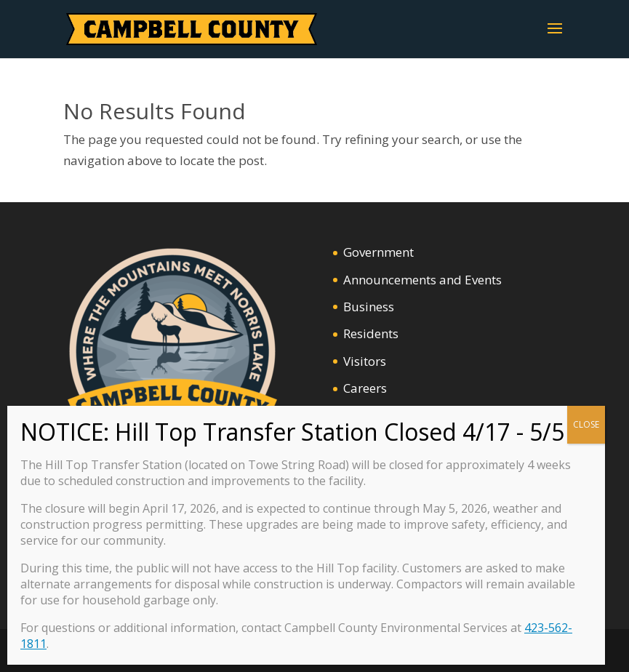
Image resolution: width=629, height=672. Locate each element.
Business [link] (369, 307)
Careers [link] (365, 388)
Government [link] (378, 252)
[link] (192, 28)
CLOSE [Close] (586, 424)
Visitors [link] (365, 361)
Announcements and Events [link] (422, 280)
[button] (555, 38)
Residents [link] (371, 333)
